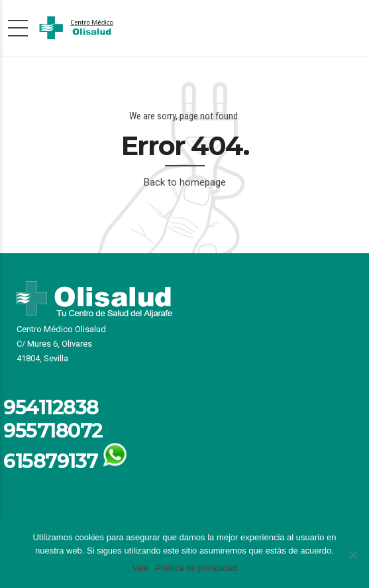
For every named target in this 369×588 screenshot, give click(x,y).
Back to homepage (185, 182)
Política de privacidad (196, 568)
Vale (140, 568)
